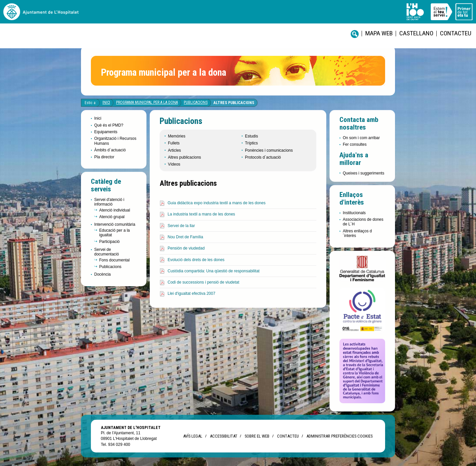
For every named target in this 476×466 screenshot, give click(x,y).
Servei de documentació (107, 252)
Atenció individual (115, 210)
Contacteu (456, 33)
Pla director (104, 157)
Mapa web (379, 33)
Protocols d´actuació (263, 157)
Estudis (251, 136)
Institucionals (354, 213)
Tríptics (251, 143)
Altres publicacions (234, 103)
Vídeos (174, 164)
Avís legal (193, 436)
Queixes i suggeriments (363, 173)
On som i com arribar (361, 138)
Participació (109, 242)
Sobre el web (257, 436)
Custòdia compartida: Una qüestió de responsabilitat (214, 271)
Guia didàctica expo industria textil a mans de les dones (217, 203)
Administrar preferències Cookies (339, 436)
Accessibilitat (223, 436)
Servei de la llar (181, 226)
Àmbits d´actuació (110, 150)
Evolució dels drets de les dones (196, 260)
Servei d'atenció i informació (109, 202)
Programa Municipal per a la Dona (147, 102)
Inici (106, 102)
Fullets (174, 143)
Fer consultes (355, 144)
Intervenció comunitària (115, 224)
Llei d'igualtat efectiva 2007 (191, 293)
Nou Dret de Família (185, 237)
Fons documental (114, 260)
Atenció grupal (112, 217)
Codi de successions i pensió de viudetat (203, 282)
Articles (174, 150)
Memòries (177, 136)
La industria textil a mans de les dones (201, 214)
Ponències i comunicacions (269, 150)
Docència (102, 274)
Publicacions (196, 102)
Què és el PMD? (109, 125)
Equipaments (106, 132)
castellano (416, 33)
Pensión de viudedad (186, 248)
